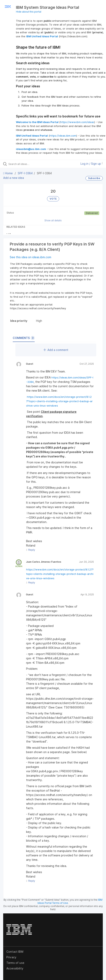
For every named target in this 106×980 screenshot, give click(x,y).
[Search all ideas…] (31, 164)
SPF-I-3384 (25, 173)
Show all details (53, 220)
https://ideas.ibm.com (63, 136)
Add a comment (56, 350)
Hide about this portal (29, 12)
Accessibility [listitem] (15, 968)
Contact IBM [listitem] (15, 952)
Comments (24, 338)
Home (8, 173)
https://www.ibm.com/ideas (77, 122)
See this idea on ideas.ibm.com (30, 257)
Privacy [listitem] (11, 957)
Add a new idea (14, 178)
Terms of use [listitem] (15, 963)
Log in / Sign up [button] (92, 164)
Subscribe (94, 178)
